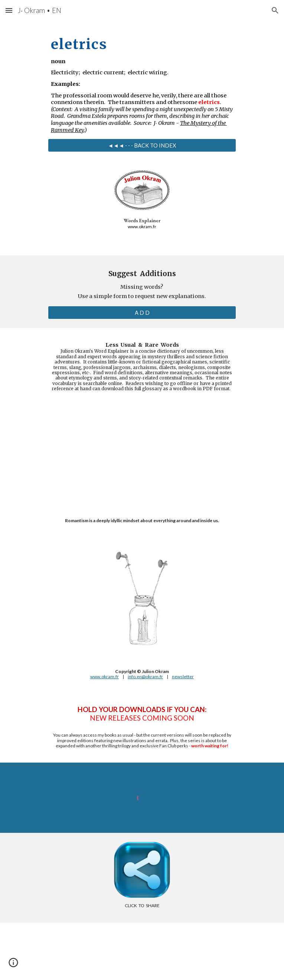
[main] (142, 82)
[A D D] (142, 313)
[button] (9, 10)
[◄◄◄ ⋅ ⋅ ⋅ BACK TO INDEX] (142, 145)
